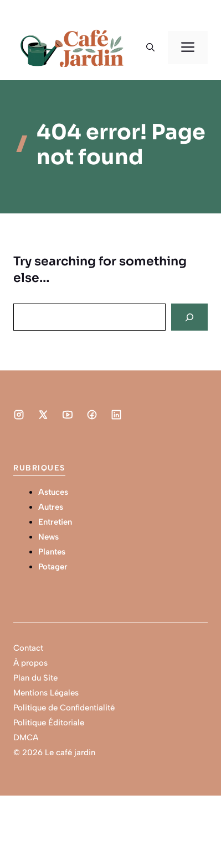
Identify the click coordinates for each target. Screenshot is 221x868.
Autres (51, 507)
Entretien (55, 522)
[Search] (189, 317)
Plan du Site (35, 678)
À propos (30, 663)
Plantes (52, 552)
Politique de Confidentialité (64, 708)
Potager (53, 567)
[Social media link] (19, 415)
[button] (150, 48)
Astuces (53, 492)
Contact (28, 648)
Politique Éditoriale (49, 723)
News (48, 537)
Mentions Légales (46, 693)
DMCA (26, 738)
